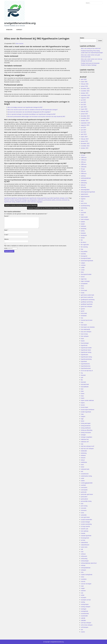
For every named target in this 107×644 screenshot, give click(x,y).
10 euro (83, 155)
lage (82, 419)
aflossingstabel (85, 190)
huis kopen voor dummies (88, 327)
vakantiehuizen (85, 545)
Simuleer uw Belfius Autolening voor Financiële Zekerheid (21, 205)
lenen (83, 421)
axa (82, 210)
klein (82, 391)
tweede (83, 533)
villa (82, 572)
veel (82, 552)
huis (82, 322)
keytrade (83, 382)
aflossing (83, 187)
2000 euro (84, 164)
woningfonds (85, 611)
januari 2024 (84, 141)
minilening (84, 453)
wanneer (83, 591)
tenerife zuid (84, 529)
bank (82, 215)
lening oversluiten (86, 432)
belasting (84, 229)
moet (82, 465)
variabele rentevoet (21, 202)
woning (83, 602)
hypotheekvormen (86, 368)
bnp (82, 249)
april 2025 (84, 107)
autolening (84, 208)
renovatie (84, 508)
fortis (82, 288)
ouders (83, 481)
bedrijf (83, 224)
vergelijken (39, 202)
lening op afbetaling (87, 430)
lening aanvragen (86, 423)
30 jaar (83, 169)
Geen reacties (20, 43)
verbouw (83, 554)
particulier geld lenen (87, 494)
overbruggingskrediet (87, 483)
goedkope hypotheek (87, 304)
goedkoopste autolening (88, 300)
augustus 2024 (85, 125)
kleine (83, 394)
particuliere (84, 497)
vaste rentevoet (31, 202)
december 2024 (85, 116)
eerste (83, 277)
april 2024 (84, 134)
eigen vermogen (85, 281)
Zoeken (82, 38)
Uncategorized (85, 538)
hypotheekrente (85, 364)
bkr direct (84, 242)
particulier (84, 492)
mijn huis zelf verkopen (87, 448)
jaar (82, 377)
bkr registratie (85, 245)
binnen (83, 238)
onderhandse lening (86, 476)
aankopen (84, 180)
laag (82, 414)
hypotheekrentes (86, 366)
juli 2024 (83, 127)
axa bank (84, 212)
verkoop (83, 565)
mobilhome (84, 462)
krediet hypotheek (54, 198)
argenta (83, 199)
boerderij (83, 254)
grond (83, 311)
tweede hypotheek (86, 536)
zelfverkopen (85, 627)
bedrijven (84, 226)
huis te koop (84, 334)
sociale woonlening (86, 524)
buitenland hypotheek (87, 261)
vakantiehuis (84, 542)
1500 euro (84, 160)
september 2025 (85, 95)
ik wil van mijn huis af (87, 371)
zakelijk (83, 618)
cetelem (83, 265)
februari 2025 (85, 111)
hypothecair (7, 198)
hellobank (84, 316)
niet (82, 471)
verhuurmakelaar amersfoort (89, 563)
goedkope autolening (87, 302)
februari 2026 (85, 84)
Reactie (7, 216)
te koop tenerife (85, 526)
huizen (83, 341)
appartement (85, 194)
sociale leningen (85, 522)
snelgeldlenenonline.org (20, 23)
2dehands (84, 167)
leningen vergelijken (87, 437)
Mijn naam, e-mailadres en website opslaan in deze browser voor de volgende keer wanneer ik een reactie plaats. (35, 248)
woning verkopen (86, 607)
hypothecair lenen (86, 350)
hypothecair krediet (86, 348)
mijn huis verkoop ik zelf (88, 446)
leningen (62, 198)
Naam (6, 232)
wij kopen (84, 597)
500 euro (83, 171)
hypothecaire (25, 198)
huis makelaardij (85, 329)
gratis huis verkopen (87, 306)
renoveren (84, 510)
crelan (83, 270)
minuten (83, 458)
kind (82, 389)
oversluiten (84, 487)
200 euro (83, 162)
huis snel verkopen (86, 332)
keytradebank (85, 387)
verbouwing (84, 558)
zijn (82, 630)
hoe (82, 318)
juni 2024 (84, 130)
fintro (82, 286)
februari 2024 (85, 139)
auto (82, 201)
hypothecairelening (86, 359)
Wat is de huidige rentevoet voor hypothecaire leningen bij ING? (25, 107)
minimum (83, 455)
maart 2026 (84, 82)
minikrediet (84, 451)
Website (6, 241)
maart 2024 (84, 137)
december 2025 (85, 88)
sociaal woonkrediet (87, 520)
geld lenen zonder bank (87, 295)
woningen (84, 609)
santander (84, 515)
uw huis (83, 540)
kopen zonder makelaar (87, 400)
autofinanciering (85, 206)
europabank (84, 284)
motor (83, 467)
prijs (82, 503)
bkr (82, 240)
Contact (19, 30)
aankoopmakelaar (86, 178)
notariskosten (85, 474)
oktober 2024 (85, 121)
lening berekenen (86, 426)
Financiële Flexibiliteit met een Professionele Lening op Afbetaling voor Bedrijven (50, 208)
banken (83, 222)
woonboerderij (85, 613)
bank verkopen (85, 219)
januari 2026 (84, 86)
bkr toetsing (84, 247)
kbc (82, 380)
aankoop (83, 176)
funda (83, 293)
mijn (82, 444)
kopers (83, 403)
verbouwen (84, 556)
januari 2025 (84, 114)
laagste (83, 416)
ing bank (83, 375)
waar (82, 586)
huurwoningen (85, 343)
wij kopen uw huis (86, 600)
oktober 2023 (85, 148)
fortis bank (84, 290)
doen (82, 272)
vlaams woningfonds (87, 575)
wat (82, 593)
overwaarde (84, 490)
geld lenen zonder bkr (87, 297)
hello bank (84, 313)
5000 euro (84, 174)
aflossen (83, 185)
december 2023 (85, 143)
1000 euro (84, 157)
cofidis (83, 267)
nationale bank (85, 469)
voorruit (83, 581)
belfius (83, 231)
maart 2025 (84, 109)
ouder (83, 478)
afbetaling (84, 183)
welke (83, 595)
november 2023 (85, 146)
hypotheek (44, 198)
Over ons (9, 30)
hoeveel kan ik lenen (87, 320)
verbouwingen (85, 561)
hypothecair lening (16, 198)
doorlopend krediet (86, 274)
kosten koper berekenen (88, 410)
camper (83, 263)
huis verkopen (85, 336)
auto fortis (84, 203)
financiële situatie (9, 200)
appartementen (85, 196)
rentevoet (59, 200)
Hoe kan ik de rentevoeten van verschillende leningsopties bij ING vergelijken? (29, 112)
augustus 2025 (85, 98)
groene (83, 309)
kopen (83, 398)
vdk (82, 549)
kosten (83, 405)
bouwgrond (84, 256)
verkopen (84, 570)
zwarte (83, 632)
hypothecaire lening (35, 198)
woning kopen (85, 604)
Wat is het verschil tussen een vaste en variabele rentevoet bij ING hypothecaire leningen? (33, 110)
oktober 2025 (85, 93)
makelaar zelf (85, 442)
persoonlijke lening (86, 501)
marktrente (40, 200)
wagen (83, 588)
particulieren (84, 499)
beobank (83, 233)
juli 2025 (83, 100)
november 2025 (85, 91)
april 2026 (84, 79)
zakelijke (83, 620)
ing (48, 198)
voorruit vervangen (86, 584)
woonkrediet (84, 616)
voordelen (84, 579)
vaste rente (84, 547)
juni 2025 (84, 102)
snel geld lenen (85, 517)
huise (82, 339)
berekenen (84, 235)
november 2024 (85, 118)
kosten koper (85, 407)
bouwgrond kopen (86, 258)
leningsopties (33, 200)
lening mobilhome (86, 428)
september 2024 (85, 123)
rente (67, 198)
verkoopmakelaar (86, 568)
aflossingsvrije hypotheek (88, 192)
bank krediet (84, 217)
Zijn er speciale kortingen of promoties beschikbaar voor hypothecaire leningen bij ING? (32, 114)
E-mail (6, 237)
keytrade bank (85, 384)
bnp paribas (84, 251)
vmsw (83, 577)
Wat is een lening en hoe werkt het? (91, 48)
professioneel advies (50, 200)
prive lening (84, 506)
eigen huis (84, 279)
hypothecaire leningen (21, 200)
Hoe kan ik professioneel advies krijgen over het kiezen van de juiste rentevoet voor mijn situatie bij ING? (36, 116)
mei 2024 (83, 132)
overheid (83, 485)
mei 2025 (83, 105)
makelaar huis (85, 439)
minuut (83, 460)
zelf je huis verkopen (87, 625)
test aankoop (85, 531)
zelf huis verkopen (86, 623)
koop (82, 396)
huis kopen (84, 325)
